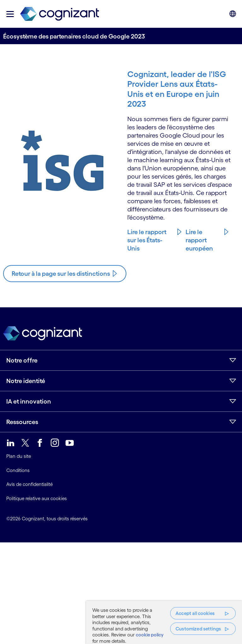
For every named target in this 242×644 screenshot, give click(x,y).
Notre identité (26, 381)
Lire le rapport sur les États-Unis (147, 240)
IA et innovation (29, 401)
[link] (60, 14)
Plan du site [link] (19, 456)
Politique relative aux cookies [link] (37, 498)
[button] (10, 14)
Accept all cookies (195, 613)
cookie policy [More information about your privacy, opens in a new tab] (150, 635)
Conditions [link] (18, 470)
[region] (164, 622)
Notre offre (22, 360)
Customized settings (198, 629)
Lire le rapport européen (199, 240)
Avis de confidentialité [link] (29, 484)
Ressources (22, 422)
